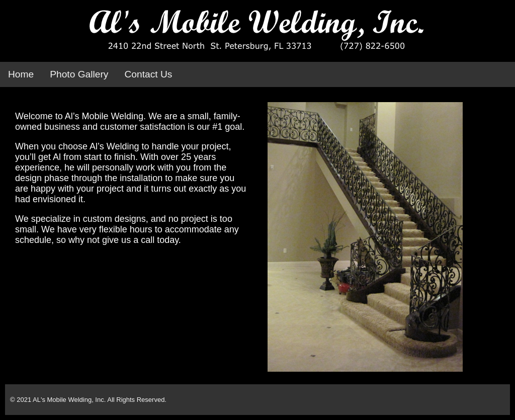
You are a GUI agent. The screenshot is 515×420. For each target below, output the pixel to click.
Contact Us (148, 74)
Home (21, 74)
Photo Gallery (79, 74)
